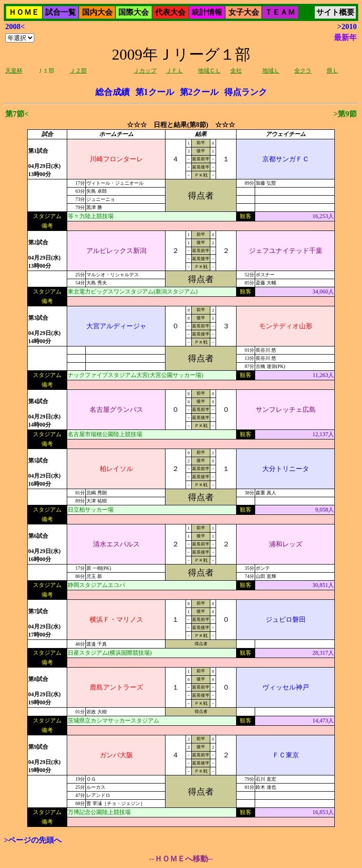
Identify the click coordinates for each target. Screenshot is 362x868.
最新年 (345, 37)
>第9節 (345, 114)
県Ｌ (332, 71)
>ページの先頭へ (33, 840)
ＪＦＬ (175, 71)
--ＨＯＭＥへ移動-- (181, 859)
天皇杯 (14, 71)
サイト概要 (335, 12)
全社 (236, 71)
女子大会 (244, 12)
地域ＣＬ (209, 71)
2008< (15, 26)
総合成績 (113, 92)
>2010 (347, 26)
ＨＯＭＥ (24, 12)
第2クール (199, 92)
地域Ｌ (271, 71)
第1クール (155, 92)
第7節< (17, 114)
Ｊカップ (145, 71)
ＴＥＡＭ (280, 12)
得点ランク (246, 92)
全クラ (303, 71)
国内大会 (97, 12)
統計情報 (207, 12)
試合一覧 (61, 12)
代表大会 (170, 12)
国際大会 (134, 12)
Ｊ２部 (78, 71)
